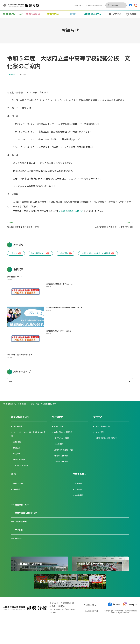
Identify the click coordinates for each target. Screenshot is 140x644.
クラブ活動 (101, 443)
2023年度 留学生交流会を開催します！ (37, 226)
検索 (95, 5)
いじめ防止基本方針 (23, 477)
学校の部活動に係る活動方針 (109, 449)
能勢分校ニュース (25, 516)
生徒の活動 (74, 255)
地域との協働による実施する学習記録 (30, 263)
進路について (20, 495)
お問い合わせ (51, 5)
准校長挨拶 (19, 438)
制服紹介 (18, 459)
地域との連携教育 (63, 467)
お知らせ (13, 75)
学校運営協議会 (21, 471)
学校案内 (79, 501)
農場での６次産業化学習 (66, 461)
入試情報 (79, 495)
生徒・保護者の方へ (45, 255)
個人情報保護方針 (91, 633)
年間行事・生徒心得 (104, 438)
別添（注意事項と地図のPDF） (73, 212)
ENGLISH (133, 14)
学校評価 (18, 465)
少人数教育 (60, 455)
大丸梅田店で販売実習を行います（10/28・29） (103, 226)
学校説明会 (80, 506)
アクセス (117, 14)
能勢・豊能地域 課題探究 (65, 443)
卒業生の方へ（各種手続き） (75, 5)
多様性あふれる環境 (64, 449)
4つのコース (60, 438)
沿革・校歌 (18, 453)
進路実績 (18, 501)
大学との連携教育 (63, 473)
